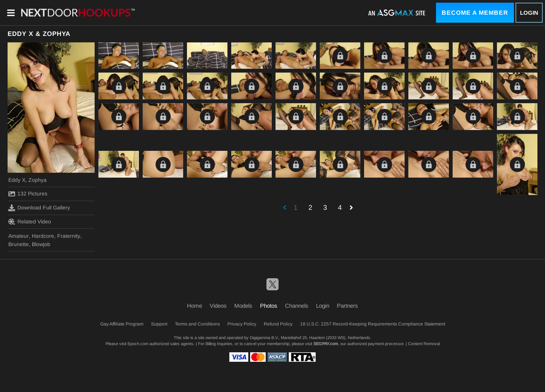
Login (529, 13)
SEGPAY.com (326, 344)
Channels (297, 306)
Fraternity (69, 236)
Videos (218, 306)
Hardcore (43, 236)
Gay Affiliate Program (122, 324)
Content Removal (424, 344)
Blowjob (41, 244)
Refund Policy (278, 324)
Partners (347, 306)
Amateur (19, 236)
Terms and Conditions (197, 324)
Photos (269, 306)
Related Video (30, 222)
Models (243, 306)
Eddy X (17, 180)
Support (159, 324)
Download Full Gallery (39, 208)
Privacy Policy (242, 324)
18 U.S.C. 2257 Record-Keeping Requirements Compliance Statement (373, 324)
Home (195, 306)
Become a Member (475, 13)
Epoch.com (138, 344)
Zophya (37, 180)
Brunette (19, 244)
